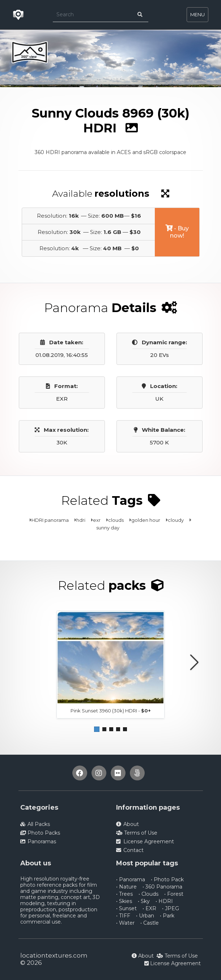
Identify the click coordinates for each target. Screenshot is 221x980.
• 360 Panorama (162, 887)
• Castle (150, 923)
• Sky (144, 901)
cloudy (176, 520)
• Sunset (126, 908)
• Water (125, 923)
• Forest (174, 894)
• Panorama (131, 879)
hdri (81, 520)
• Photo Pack (167, 879)
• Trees (124, 894)
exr (97, 520)
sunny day (108, 528)
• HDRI (164, 901)
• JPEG (171, 908)
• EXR (149, 908)
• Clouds (148, 894)
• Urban (145, 916)
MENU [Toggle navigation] (197, 14)
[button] (97, 729)
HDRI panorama (50, 520)
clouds (116, 520)
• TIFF (123, 916)
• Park (167, 916)
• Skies (124, 901)
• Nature (126, 887)
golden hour (146, 520)
